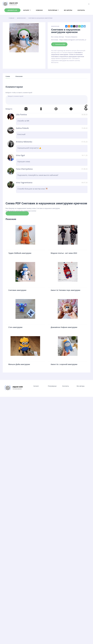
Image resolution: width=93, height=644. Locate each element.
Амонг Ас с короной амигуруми (64, 364)
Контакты (81, 10)
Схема (8, 76)
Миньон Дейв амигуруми (19, 364)
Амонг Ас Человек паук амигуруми (66, 290)
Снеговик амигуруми (17, 290)
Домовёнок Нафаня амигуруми (64, 327)
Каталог (26, 10)
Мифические (55, 26)
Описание (19, 76)
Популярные (53, 10)
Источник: (55, 40)
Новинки (39, 10)
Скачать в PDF (59, 44)
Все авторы (68, 10)
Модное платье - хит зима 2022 (64, 253)
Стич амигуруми (15, 327)
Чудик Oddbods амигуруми (20, 253)
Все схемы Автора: (58, 37)
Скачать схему (17, 213)
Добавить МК (12, 10)
